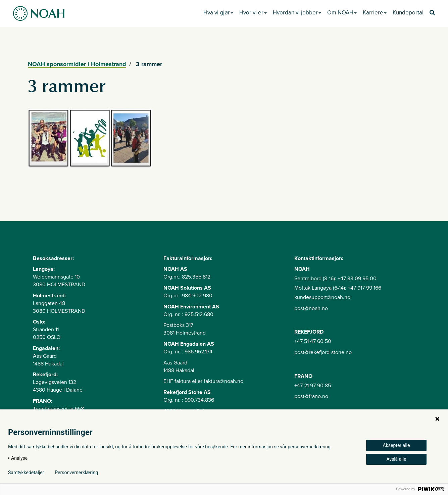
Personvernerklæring (76, 473)
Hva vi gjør (218, 13)
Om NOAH (342, 13)
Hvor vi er (253, 13)
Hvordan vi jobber (297, 13)
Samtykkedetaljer (26, 473)
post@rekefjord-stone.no (323, 352)
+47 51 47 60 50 (313, 341)
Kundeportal (408, 13)
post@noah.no (311, 308)
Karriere (375, 13)
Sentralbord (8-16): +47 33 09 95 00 (335, 279)
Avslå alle (396, 459)
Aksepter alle (396, 445)
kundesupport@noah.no (322, 297)
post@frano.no (311, 396)
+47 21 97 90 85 (313, 386)
